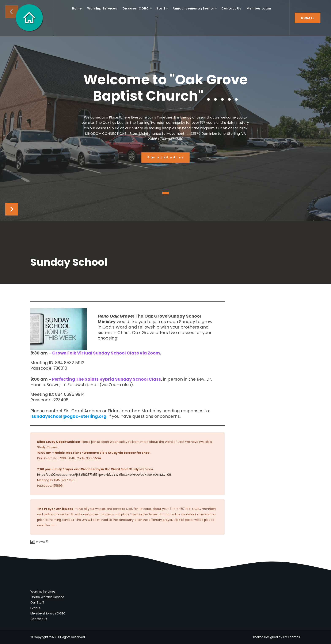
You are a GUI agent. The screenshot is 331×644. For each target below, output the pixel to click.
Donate (308, 18)
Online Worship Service (47, 597)
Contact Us (39, 619)
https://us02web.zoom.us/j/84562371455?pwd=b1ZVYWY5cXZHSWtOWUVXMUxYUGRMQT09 (104, 475)
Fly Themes (292, 637)
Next (12, 209)
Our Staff (37, 602)
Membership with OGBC (48, 613)
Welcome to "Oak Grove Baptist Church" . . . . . (165, 88)
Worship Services (43, 591)
